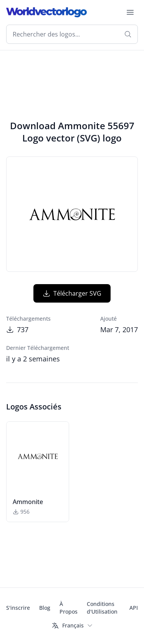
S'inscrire (18, 608)
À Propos (69, 608)
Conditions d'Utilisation (102, 608)
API (134, 608)
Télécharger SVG (72, 293)
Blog (45, 608)
